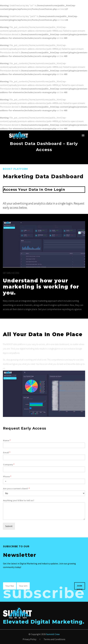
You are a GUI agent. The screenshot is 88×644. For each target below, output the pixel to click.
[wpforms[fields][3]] (44, 469)
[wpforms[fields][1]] (44, 445)
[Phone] (44, 481)
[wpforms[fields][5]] (44, 493)
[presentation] (52, 588)
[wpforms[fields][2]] (44, 457)
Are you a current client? (16, 488)
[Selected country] (5, 481)
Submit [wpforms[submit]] (9, 526)
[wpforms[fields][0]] (10, 586)
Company (9, 464)
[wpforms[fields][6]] (44, 511)
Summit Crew (53, 634)
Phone (7, 476)
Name (7, 440)
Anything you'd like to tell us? (19, 500)
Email (7, 452)
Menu (83, 135)
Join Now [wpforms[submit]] (80, 587)
